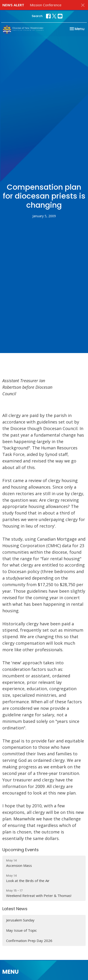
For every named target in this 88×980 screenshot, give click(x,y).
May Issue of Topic (21, 930)
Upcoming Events (21, 850)
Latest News (15, 909)
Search (37, 16)
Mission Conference (46, 5)
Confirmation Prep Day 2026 (29, 941)
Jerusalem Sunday (20, 920)
